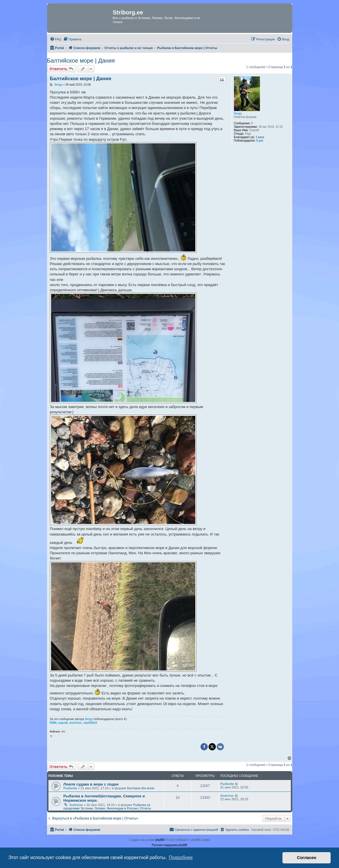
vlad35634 (90, 723)
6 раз (260, 141)
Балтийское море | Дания (81, 61)
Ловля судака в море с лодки (91, 784)
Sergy (238, 113)
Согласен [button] (307, 858)
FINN (53, 723)
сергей (63, 723)
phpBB (160, 840)
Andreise (75, 723)
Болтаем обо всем (141, 788)
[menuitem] (56, 39)
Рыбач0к (70, 788)
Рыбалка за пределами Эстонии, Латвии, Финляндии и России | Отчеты (107, 807)
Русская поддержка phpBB (169, 845)
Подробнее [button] (181, 857)
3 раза (260, 137)
